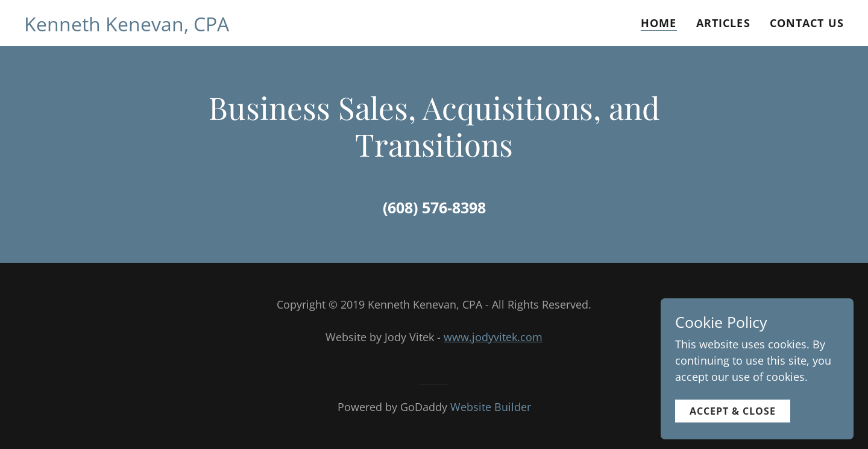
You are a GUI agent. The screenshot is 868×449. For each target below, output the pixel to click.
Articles (723, 23)
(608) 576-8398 (434, 207)
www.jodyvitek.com (493, 337)
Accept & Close (733, 430)
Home (659, 23)
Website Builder (491, 407)
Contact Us (807, 23)
